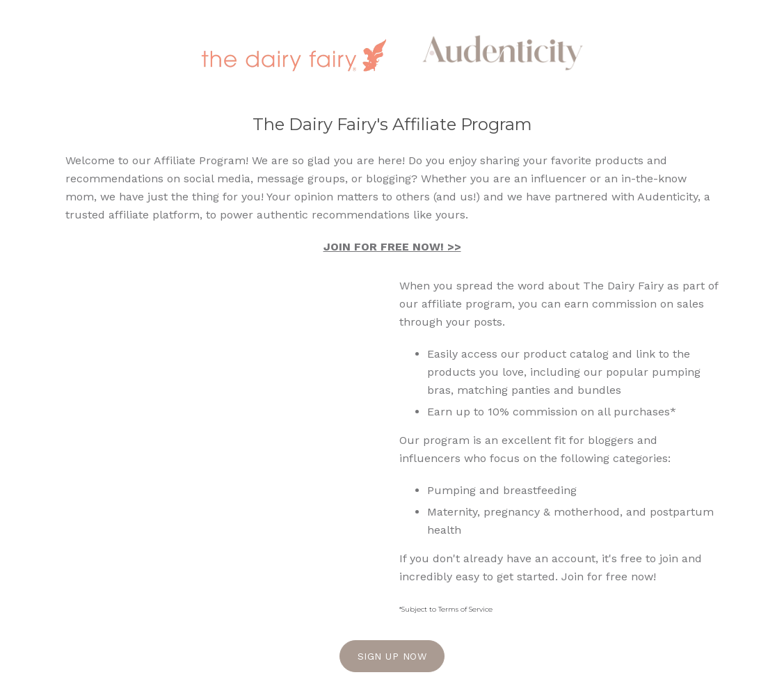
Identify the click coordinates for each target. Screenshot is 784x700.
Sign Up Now (392, 656)
